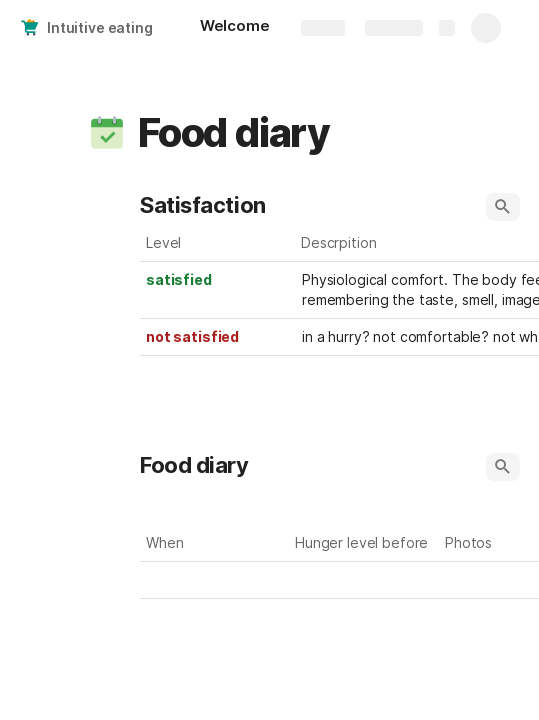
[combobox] (365, 580)
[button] (107, 133)
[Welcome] (235, 28)
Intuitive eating (100, 27)
